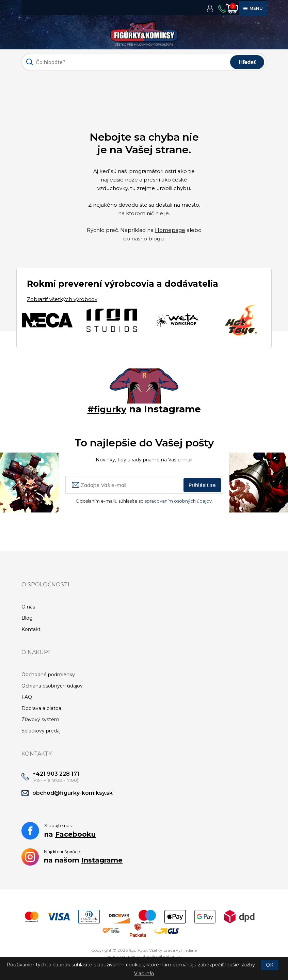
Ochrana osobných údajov (52, 686)
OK (270, 965)
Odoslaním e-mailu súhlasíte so (144, 501)
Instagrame (102, 860)
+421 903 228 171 (56, 774)
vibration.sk (169, 956)
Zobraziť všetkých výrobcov (62, 299)
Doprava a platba (41, 708)
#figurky (107, 409)
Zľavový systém (40, 720)
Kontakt (31, 629)
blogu (156, 239)
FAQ (27, 697)
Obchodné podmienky (48, 675)
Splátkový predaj (41, 731)
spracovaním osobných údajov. (179, 501)
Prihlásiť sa (202, 485)
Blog (27, 618)
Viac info (144, 974)
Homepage (170, 230)
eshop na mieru (123, 956)
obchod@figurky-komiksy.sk (73, 793)
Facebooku (75, 834)
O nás (28, 607)
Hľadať (247, 62)
